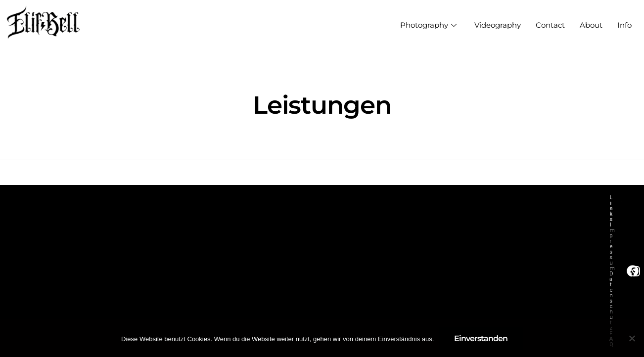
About (591, 25)
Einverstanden (481, 338)
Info (624, 25)
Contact (550, 25)
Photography (428, 25)
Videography (498, 25)
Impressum (612, 246)
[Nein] (632, 338)
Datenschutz (611, 301)
